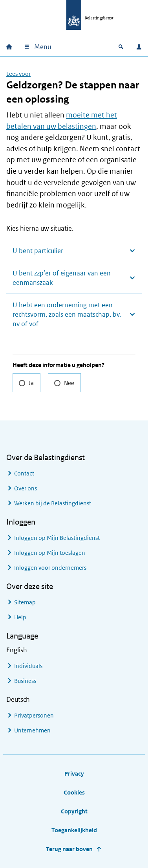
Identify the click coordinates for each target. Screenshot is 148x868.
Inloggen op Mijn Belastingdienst (57, 538)
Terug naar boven (69, 849)
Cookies (74, 792)
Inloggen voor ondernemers (50, 568)
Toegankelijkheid (74, 830)
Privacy (74, 773)
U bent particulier (38, 251)
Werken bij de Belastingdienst (53, 503)
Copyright (74, 811)
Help (20, 617)
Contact (24, 473)
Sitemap (25, 602)
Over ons (26, 488)
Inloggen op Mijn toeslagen (50, 553)
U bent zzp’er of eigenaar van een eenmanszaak (62, 278)
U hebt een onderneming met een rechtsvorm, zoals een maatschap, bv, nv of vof (67, 314)
